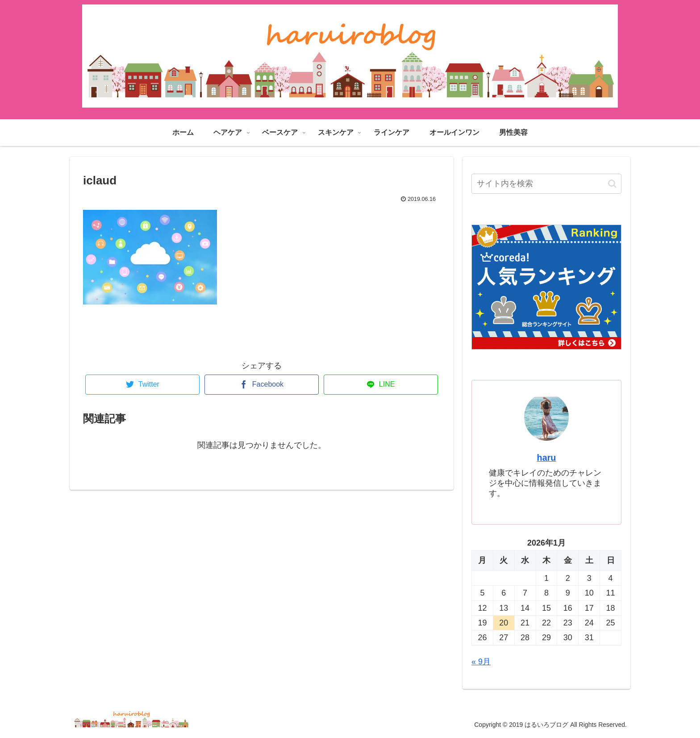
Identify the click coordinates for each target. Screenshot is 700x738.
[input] (546, 184)
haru (547, 458)
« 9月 (481, 662)
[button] (612, 184)
